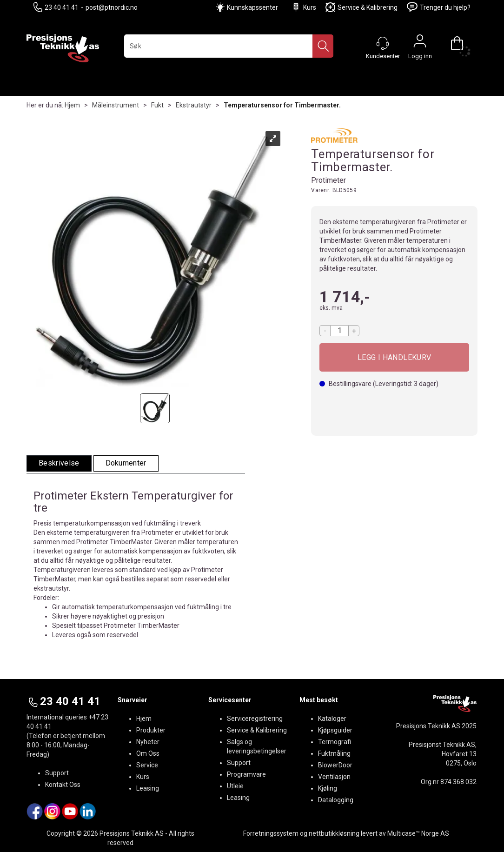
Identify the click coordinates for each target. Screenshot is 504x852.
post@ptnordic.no (112, 7)
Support (57, 773)
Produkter (151, 730)
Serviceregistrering (255, 719)
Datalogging (336, 800)
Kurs (304, 7)
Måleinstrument (116, 105)
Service (147, 765)
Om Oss (148, 753)
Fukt (157, 105)
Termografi (335, 742)
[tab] (59, 463)
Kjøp (394, 357)
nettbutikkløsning (334, 833)
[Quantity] (339, 331)
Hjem (72, 105)
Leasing (148, 788)
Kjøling (328, 788)
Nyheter (148, 742)
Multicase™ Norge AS (418, 833)
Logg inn (420, 43)
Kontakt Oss (63, 785)
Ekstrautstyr (194, 105)
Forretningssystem (271, 833)
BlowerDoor (335, 765)
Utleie (235, 786)
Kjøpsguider (335, 730)
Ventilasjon (334, 777)
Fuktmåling (334, 753)
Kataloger (332, 719)
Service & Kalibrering (361, 7)
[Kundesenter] (383, 43)
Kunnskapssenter (252, 7)
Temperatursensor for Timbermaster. (282, 105)
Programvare (246, 774)
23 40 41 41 (56, 7)
